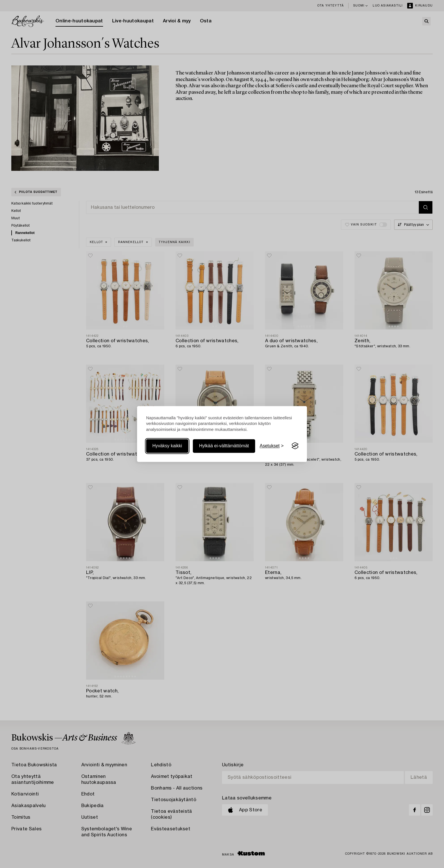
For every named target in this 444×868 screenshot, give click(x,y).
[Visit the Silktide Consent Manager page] (295, 446)
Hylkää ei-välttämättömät (224, 446)
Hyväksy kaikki (167, 446)
